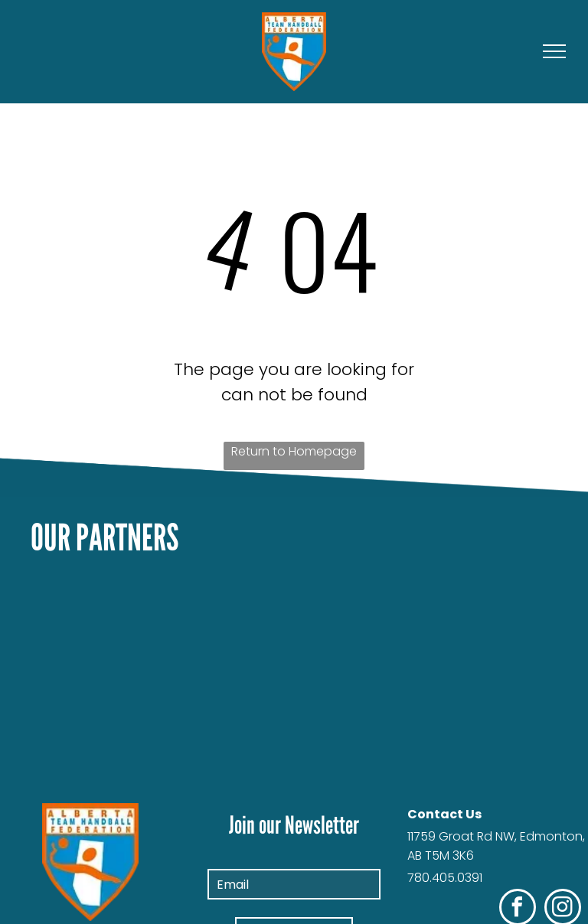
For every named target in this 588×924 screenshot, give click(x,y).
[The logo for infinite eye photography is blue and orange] (294, 757)
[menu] (554, 51)
